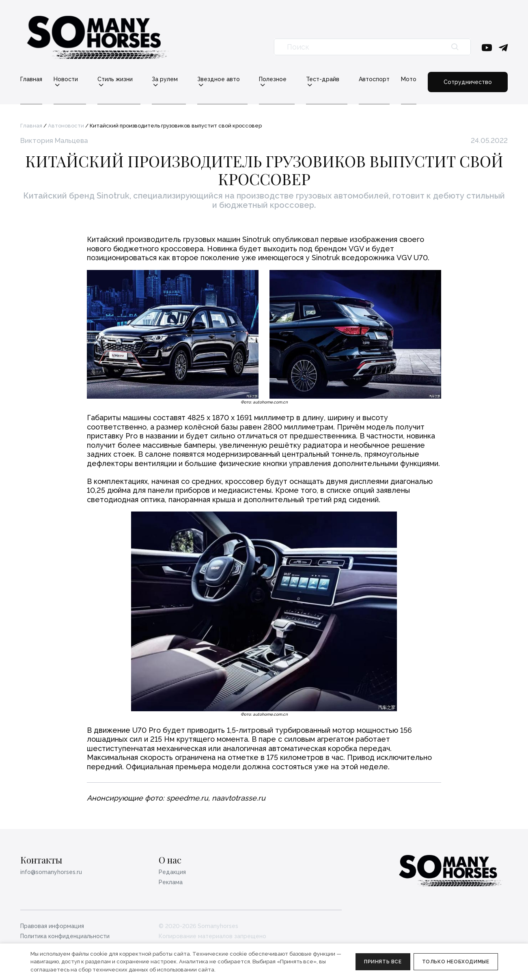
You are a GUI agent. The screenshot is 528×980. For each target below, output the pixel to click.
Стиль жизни (115, 79)
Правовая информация (52, 926)
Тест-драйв (323, 79)
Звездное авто (219, 79)
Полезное (273, 79)
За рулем (165, 79)
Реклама (171, 882)
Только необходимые (456, 962)
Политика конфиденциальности (65, 936)
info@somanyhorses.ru (51, 872)
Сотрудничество (468, 82)
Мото (409, 79)
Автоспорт (374, 79)
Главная (31, 79)
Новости (66, 79)
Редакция (172, 872)
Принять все (383, 962)
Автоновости (66, 126)
